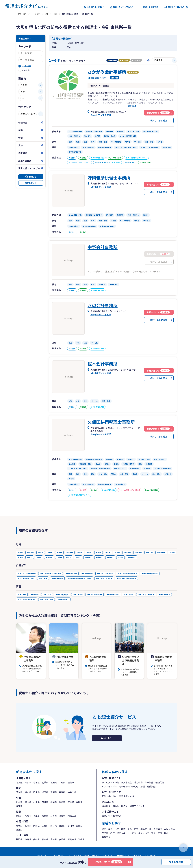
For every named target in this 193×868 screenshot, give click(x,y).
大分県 (54, 839)
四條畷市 (110, 557)
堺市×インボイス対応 (105, 573)
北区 (55, 14)
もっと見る (106, 738)
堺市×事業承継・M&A (26, 578)
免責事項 (77, 856)
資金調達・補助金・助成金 (115, 806)
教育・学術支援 (118, 833)
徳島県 (62, 826)
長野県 (62, 802)
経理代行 (160, 782)
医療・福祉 (163, 833)
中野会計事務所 (103, 247)
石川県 (36, 802)
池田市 (50, 552)
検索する (33, 177)
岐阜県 (71, 802)
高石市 (78, 557)
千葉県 (54, 792)
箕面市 (39, 557)
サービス (132, 833)
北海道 (19, 782)
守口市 (89, 552)
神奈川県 (72, 792)
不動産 (144, 829)
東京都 (62, 792)
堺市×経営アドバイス (104, 578)
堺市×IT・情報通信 (95, 594)
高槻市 (80, 552)
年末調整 (149, 782)
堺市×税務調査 (57, 578)
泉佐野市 (127, 552)
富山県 (28, 802)
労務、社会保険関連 (112, 816)
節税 (143, 786)
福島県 (71, 782)
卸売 (123, 829)
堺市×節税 (43, 578)
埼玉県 (45, 792)
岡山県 (36, 826)
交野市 (120, 557)
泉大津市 (70, 552)
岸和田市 (30, 552)
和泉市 (30, 557)
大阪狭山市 (131, 557)
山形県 (62, 782)
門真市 (59, 557)
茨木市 (108, 552)
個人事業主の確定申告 (132, 782)
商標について (108, 856)
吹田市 (59, 552)
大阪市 (20, 552)
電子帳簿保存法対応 (129, 786)
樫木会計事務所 (103, 364)
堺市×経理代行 (87, 573)
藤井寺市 (88, 557)
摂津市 (69, 557)
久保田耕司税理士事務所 (113, 422)
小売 (117, 829)
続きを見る (132, 106)
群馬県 (36, 792)
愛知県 (19, 806)
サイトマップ (43, 856)
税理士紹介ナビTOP (94, 7)
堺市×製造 (34, 594)
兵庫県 (36, 816)
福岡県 (19, 839)
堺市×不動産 (78, 594)
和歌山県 (72, 816)
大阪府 (37, 14)
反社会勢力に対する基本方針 (129, 856)
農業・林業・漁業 (147, 833)
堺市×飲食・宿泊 (62, 594)
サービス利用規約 (92, 856)
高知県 (19, 830)
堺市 (47, 14)
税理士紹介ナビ (24, 14)
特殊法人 (106, 837)
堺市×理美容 (129, 594)
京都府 (28, 816)
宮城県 (45, 782)
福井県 (45, 802)
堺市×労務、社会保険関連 (126, 578)
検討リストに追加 (159, 120)
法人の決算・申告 (110, 782)
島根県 (28, 826)
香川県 (71, 826)
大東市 (20, 557)
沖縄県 (81, 839)
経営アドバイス (137, 806)
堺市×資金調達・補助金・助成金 (79, 578)
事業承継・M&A (127, 796)
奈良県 (45, 816)
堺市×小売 (47, 594)
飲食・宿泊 (133, 829)
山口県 (54, 826)
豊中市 (41, 552)
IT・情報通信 (155, 829)
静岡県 (79, 802)
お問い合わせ (109, 862)
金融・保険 (169, 829)
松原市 (172, 552)
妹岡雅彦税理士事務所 (109, 178)
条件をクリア (31, 183)
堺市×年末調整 (71, 573)
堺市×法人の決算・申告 (27, 573)
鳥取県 (19, 826)
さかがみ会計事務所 (107, 72)
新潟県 (19, 802)
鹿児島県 (72, 839)
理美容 (105, 833)
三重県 (54, 816)
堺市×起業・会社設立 (150, 573)
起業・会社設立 (109, 796)
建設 (104, 829)
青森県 (28, 782)
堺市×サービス (164, 594)
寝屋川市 (149, 552)
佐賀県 (28, 839)
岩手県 (36, 782)
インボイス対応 (109, 786)
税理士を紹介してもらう (122, 7)
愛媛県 (79, 826)
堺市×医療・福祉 (47, 599)
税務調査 (151, 786)
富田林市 (138, 552)
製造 (110, 829)
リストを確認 (176, 862)
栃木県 (28, 792)
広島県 (45, 826)
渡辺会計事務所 (103, 305)
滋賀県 (62, 816)
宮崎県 (62, 839)
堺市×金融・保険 (113, 594)
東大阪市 (99, 557)
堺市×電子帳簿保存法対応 (127, 573)
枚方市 (99, 552)
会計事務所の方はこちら (174, 7)
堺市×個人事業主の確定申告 (51, 573)
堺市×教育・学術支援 (146, 594)
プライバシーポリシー (61, 856)
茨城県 (19, 792)
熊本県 (45, 839)
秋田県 (54, 782)
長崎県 (36, 839)
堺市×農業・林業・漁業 (27, 599)
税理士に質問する (149, 7)
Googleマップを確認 (101, 115)
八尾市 (117, 552)
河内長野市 (161, 552)
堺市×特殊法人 (63, 599)
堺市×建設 (22, 594)
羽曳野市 (49, 557)
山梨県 (54, 802)
